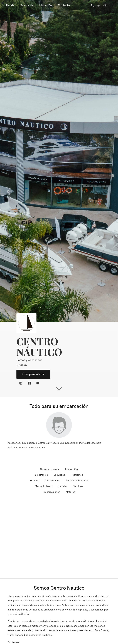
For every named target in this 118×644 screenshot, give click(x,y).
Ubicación (46, 5)
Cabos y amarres (49, 469)
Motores (70, 492)
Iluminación (71, 469)
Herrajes (63, 486)
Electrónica (41, 475)
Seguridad (59, 475)
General (35, 481)
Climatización (52, 481)
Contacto (64, 5)
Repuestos (77, 475)
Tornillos (78, 486)
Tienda (10, 5)
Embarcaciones (51, 492)
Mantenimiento (43, 486)
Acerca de (27, 5)
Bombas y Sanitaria (77, 481)
